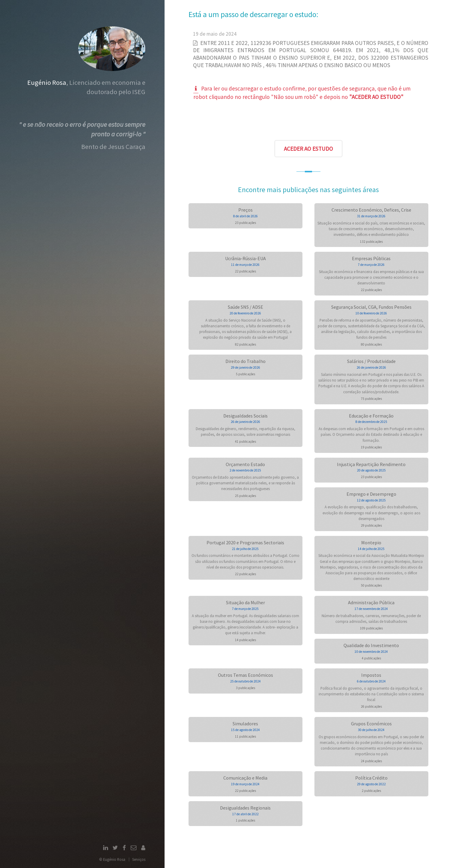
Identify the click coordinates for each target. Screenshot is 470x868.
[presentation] (308, 122)
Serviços (139, 859)
